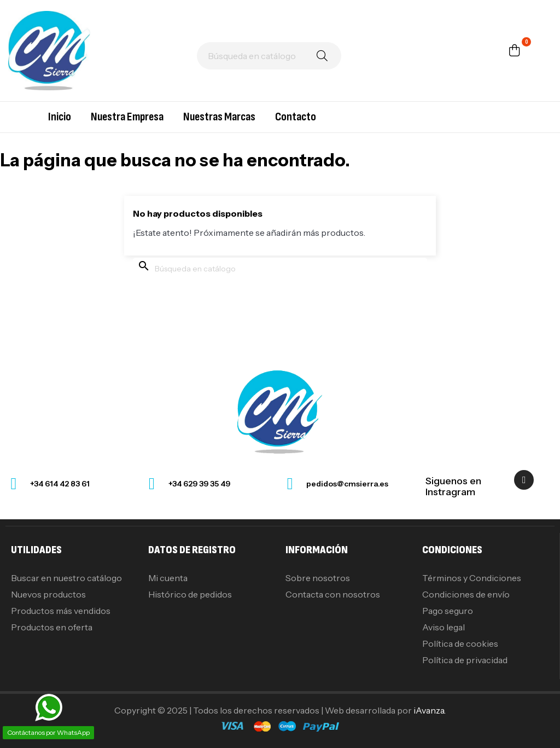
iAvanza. (430, 710)
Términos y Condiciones (472, 578)
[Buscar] (269, 56)
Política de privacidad (465, 660)
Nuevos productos (48, 594)
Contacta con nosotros (333, 594)
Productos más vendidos (61, 611)
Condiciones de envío (466, 594)
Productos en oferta (52, 627)
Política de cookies (460, 643)
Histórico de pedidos (190, 594)
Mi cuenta (168, 578)
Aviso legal (444, 627)
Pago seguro (448, 611)
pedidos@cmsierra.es (347, 484)
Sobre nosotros (318, 578)
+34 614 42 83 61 (60, 484)
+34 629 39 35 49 (199, 484)
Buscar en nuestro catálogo (66, 578)
